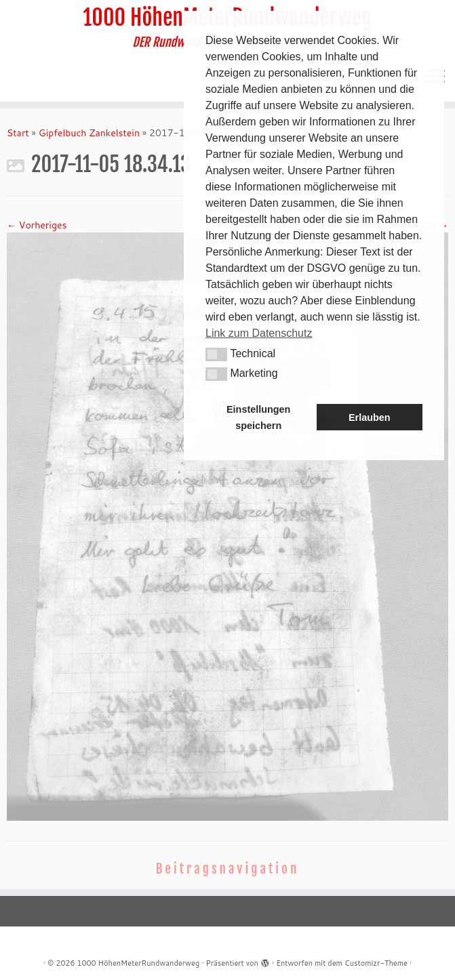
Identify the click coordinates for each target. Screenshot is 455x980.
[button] (216, 354)
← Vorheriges (37, 225)
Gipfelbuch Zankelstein (89, 133)
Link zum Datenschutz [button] (259, 333)
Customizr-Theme (376, 963)
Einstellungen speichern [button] (258, 417)
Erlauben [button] (370, 417)
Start (18, 133)
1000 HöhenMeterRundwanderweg (138, 963)
